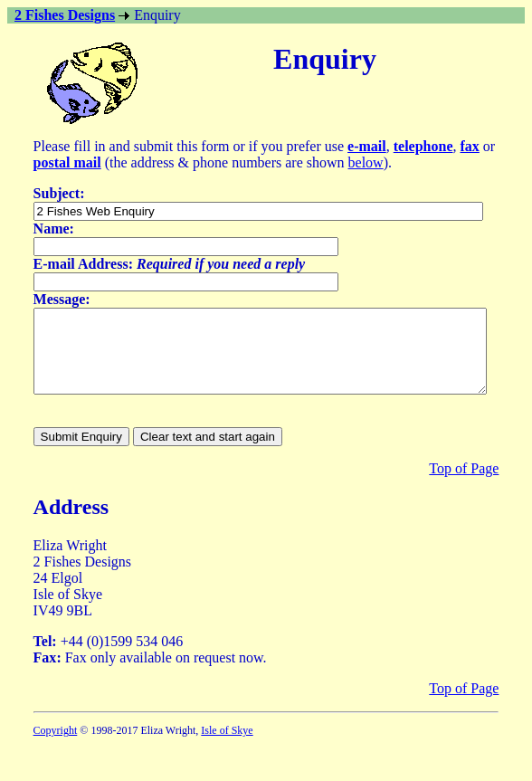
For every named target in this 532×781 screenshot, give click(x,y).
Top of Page (464, 485)
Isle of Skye (227, 747)
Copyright (56, 747)
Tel (43, 657)
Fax (45, 674)
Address (71, 523)
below (366, 162)
